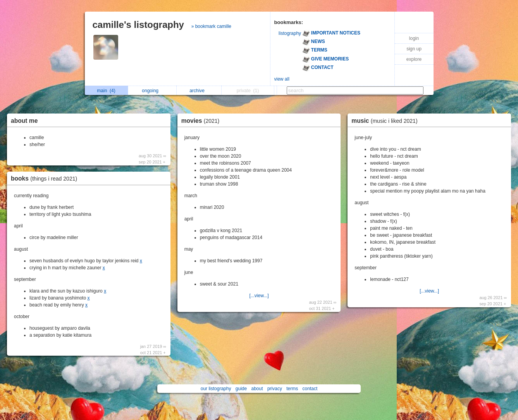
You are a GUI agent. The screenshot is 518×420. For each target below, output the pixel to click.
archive (199, 91)
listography (290, 33)
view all (282, 79)
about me (24, 121)
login (414, 38)
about (257, 389)
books (46, 178)
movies (202, 121)
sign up (414, 49)
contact (310, 389)
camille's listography (138, 25)
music (386, 121)
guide (241, 389)
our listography (216, 389)
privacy (275, 389)
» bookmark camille (211, 26)
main (106, 91)
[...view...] (259, 296)
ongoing (152, 91)
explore (414, 59)
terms (292, 389)
